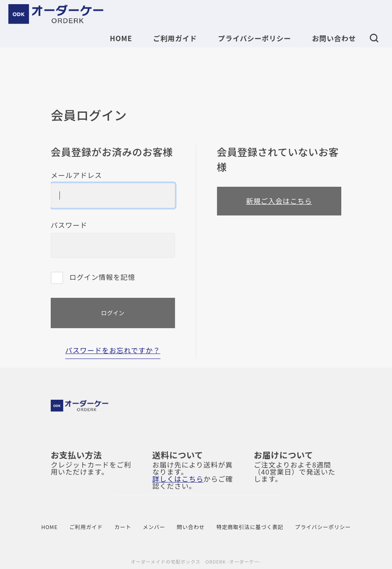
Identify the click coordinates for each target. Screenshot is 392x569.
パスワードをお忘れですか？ (113, 351)
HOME (121, 38)
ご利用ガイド (175, 38)
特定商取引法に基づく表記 (250, 527)
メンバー (154, 527)
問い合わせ (191, 527)
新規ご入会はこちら (279, 201)
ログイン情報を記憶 (93, 278)
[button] (374, 37)
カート (123, 527)
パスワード (113, 240)
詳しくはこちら (178, 479)
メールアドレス (113, 190)
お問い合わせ (334, 38)
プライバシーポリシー (254, 38)
